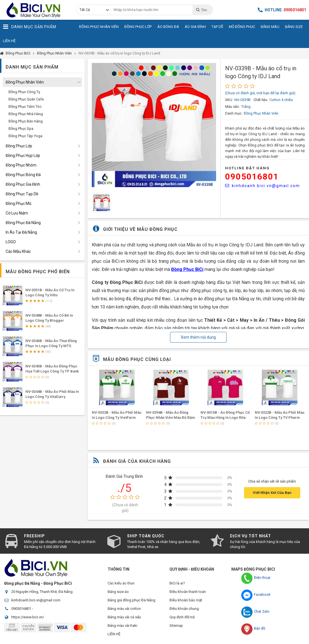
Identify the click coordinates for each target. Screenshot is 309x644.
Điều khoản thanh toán (188, 592)
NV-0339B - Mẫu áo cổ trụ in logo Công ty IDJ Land (119, 53)
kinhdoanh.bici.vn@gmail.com (263, 186)
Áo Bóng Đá (168, 27)
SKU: (229, 100)
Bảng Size (294, 27)
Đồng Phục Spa (21, 129)
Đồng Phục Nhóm (21, 165)
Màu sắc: (232, 107)
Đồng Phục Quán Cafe (26, 99)
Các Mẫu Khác (18, 251)
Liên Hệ (9, 41)
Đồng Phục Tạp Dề (22, 194)
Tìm (201, 10)
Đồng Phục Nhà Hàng (26, 114)
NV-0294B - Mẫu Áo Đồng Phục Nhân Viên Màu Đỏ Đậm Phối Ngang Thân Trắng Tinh (170, 418)
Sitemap (176, 626)
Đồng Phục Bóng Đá (23, 175)
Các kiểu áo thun (121, 583)
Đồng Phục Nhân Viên (99, 27)
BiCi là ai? (177, 583)
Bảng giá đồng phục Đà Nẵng (131, 600)
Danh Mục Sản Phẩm (30, 27)
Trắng (246, 107)
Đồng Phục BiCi (18, 53)
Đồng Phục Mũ (19, 203)
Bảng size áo (118, 592)
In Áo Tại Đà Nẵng (21, 232)
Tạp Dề (217, 27)
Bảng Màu (270, 27)
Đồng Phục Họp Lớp (23, 155)
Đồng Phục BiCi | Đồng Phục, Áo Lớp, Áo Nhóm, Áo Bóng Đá (35, 10)
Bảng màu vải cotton (124, 609)
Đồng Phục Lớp (138, 27)
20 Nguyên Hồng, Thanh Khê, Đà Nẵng (42, 592)
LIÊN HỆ (114, 634)
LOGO (11, 242)
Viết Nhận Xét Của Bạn (272, 493)
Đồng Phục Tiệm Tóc (25, 107)
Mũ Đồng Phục (242, 27)
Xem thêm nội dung (198, 337)
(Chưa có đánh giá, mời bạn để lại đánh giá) (260, 93)
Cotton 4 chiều (281, 100)
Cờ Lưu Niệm (17, 213)
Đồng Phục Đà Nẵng (23, 223)
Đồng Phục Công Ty (24, 92)
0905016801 (252, 177)
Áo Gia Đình (195, 27)
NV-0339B (242, 100)
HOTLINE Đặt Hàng (247, 168)
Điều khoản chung (184, 609)
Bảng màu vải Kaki (122, 626)
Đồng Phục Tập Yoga (25, 136)
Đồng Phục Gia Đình (23, 184)
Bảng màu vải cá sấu (124, 617)
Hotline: (282, 10)
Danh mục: (234, 113)
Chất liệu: (261, 100)
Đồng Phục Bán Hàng (26, 121)
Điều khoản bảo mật (186, 600)
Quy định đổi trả (182, 617)
